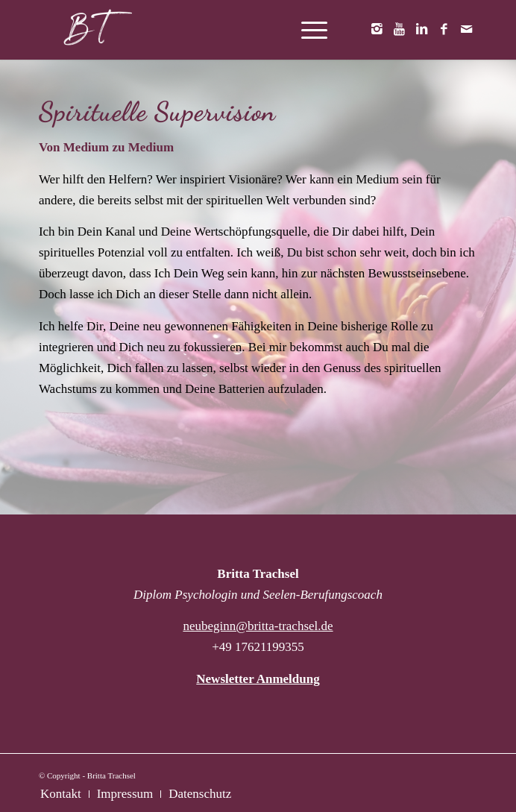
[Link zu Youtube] (399, 30)
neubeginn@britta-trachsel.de (258, 626)
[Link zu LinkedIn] (421, 30)
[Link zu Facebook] (444, 30)
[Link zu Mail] (466, 30)
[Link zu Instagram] (377, 30)
